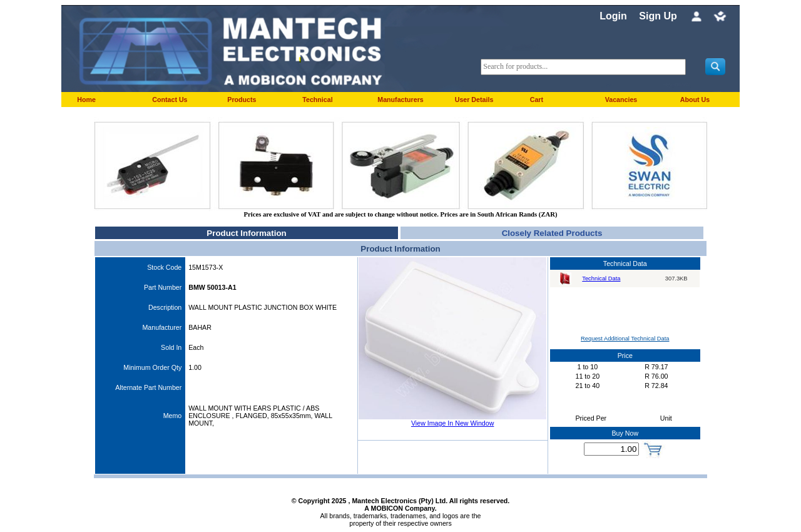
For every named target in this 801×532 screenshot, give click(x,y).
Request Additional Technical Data (625, 339)
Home (86, 100)
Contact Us (170, 100)
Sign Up (658, 16)
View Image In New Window (452, 423)
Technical (317, 100)
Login (613, 16)
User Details (474, 100)
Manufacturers (400, 100)
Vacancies (621, 100)
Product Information (246, 233)
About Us (695, 100)
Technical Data (601, 279)
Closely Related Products (552, 233)
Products (242, 100)
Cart (537, 100)
